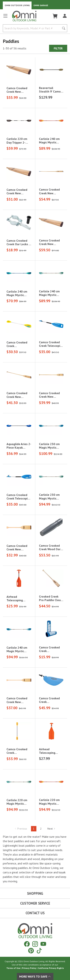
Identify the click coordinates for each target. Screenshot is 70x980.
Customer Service (35, 903)
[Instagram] (35, 944)
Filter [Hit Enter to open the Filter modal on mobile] (58, 48)
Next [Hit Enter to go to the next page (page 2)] (51, 829)
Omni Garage (41, 5)
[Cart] (55, 16)
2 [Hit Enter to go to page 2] (41, 829)
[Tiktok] (39, 951)
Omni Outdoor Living (17, 5)
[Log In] (65, 16)
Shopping (35, 893)
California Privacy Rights (51, 968)
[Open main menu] (5, 17)
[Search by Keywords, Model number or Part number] (33, 28)
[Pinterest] (31, 951)
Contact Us (35, 913)
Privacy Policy (29, 968)
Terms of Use (13, 968)
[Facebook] (27, 944)
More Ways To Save (35, 976)
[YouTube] (43, 944)
